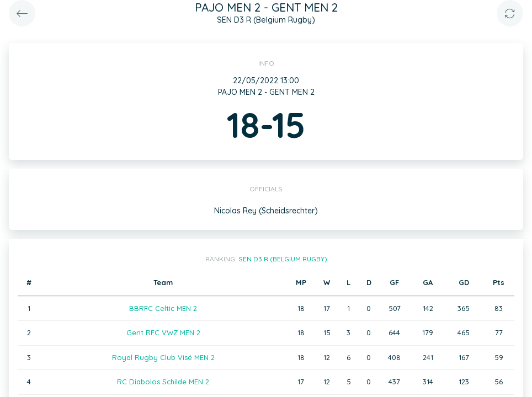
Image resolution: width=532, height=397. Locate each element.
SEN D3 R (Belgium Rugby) (283, 259)
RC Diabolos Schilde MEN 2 (163, 382)
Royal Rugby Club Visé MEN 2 (163, 357)
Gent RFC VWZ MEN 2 (163, 332)
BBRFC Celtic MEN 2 (163, 308)
